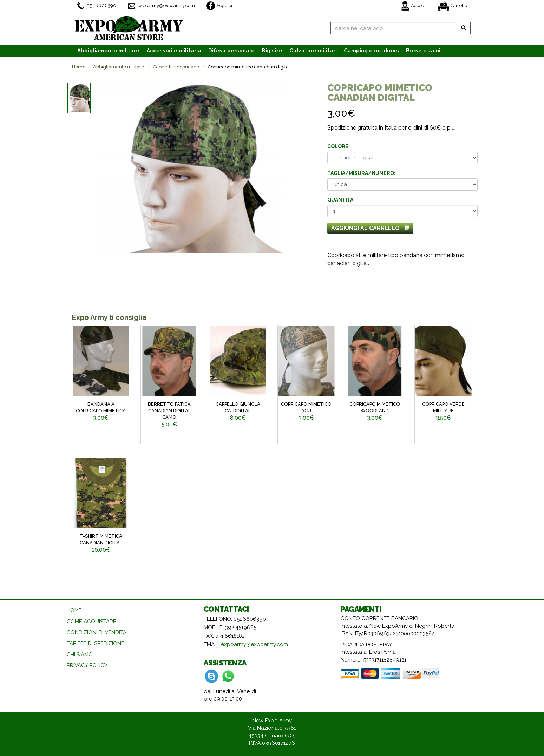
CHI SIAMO (80, 655)
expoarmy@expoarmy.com (161, 6)
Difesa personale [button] (231, 51)
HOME (74, 610)
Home (79, 67)
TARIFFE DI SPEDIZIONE (96, 643)
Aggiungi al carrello (370, 228)
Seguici (219, 6)
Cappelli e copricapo (176, 67)
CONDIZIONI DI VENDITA (97, 632)
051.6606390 (97, 6)
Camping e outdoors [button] (371, 51)
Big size (272, 51)
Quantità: (341, 200)
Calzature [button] (313, 51)
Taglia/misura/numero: (361, 173)
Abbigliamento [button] (108, 51)
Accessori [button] (174, 51)
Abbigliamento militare (119, 67)
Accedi (413, 6)
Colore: (339, 146)
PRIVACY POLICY (87, 665)
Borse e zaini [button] (423, 51)
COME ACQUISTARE (91, 622)
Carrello (453, 6)
